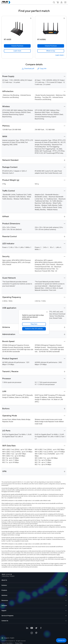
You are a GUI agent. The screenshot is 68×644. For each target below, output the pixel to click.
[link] (17, 51)
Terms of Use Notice (7, 642)
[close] (47, 312)
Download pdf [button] (28, 69)
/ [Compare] (22, 575)
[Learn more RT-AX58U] (60, 55)
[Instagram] (32, 632)
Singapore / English (8, 637)
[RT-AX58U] (51, 39)
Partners (4, 584)
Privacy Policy (19, 642)
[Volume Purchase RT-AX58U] (51, 46)
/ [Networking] (16, 575)
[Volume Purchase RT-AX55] (17, 46)
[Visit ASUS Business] (7, 575)
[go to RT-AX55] (17, 29)
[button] (54, 2)
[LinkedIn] (27, 627)
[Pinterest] (36, 632)
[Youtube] (32, 627)
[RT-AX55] (17, 39)
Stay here (34, 324)
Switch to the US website (34, 329)
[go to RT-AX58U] (51, 29)
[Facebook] (41, 627)
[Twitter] (36, 627)
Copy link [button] (42, 69)
